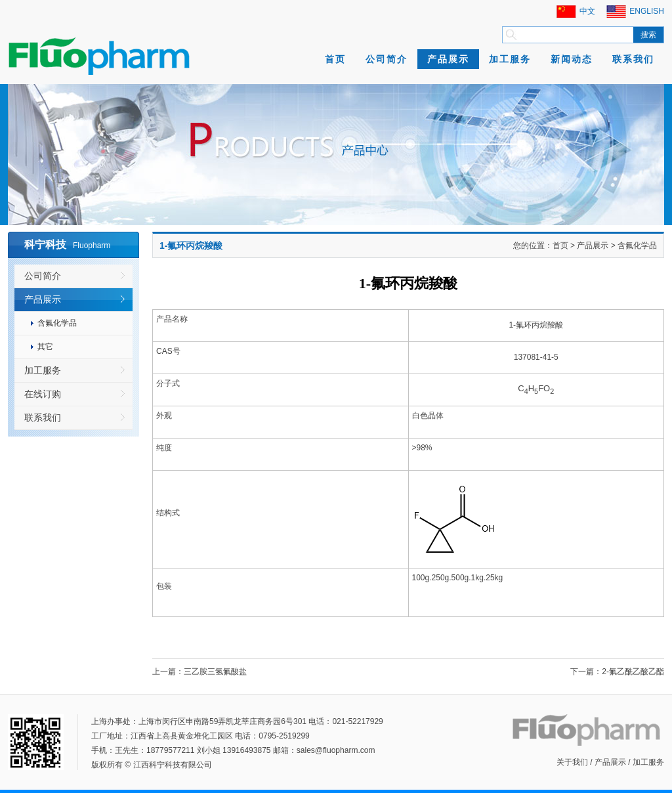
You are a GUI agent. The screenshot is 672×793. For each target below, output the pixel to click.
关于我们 (572, 762)
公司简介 (387, 59)
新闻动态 (572, 59)
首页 (335, 59)
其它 (45, 347)
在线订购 (43, 394)
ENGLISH (647, 11)
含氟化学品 (57, 323)
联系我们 (633, 59)
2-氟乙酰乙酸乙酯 (633, 672)
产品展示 (448, 59)
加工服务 (510, 59)
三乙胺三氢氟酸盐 (215, 672)
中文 (587, 11)
